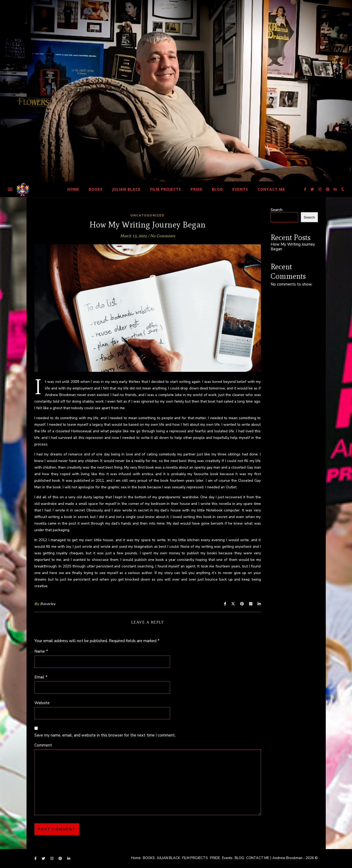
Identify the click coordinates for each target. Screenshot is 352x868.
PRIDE (196, 189)
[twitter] (313, 189)
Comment (43, 745)
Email (41, 677)
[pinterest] (328, 189)
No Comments (163, 236)
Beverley (48, 604)
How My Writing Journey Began (293, 247)
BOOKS (96, 189)
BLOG (217, 189)
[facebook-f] (305, 189)
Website (42, 703)
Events (240, 189)
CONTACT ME (271, 189)
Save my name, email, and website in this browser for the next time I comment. (105, 735)
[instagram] (320, 189)
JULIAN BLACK (126, 189)
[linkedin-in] (335, 189)
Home (73, 189)
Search (277, 210)
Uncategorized (148, 215)
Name (41, 651)
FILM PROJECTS (166, 189)
